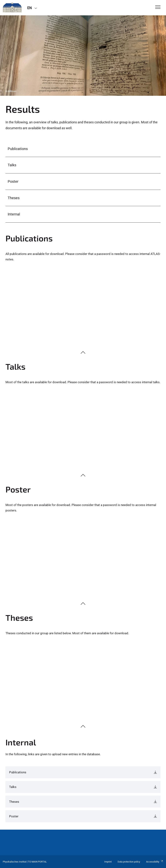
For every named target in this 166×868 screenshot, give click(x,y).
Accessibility (155, 862)
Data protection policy (129, 862)
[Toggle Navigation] (158, 7)
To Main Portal (37, 862)
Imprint (108, 862)
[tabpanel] (83, 56)
